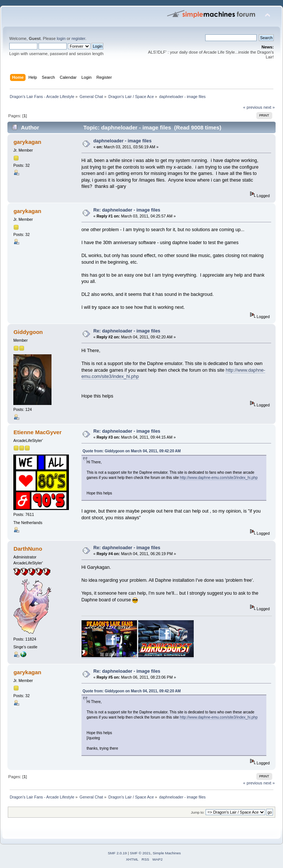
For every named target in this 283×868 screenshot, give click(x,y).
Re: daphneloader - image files (127, 210)
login (61, 38)
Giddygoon (28, 332)
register (78, 38)
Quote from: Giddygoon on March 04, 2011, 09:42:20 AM (132, 451)
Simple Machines (167, 853)
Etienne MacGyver (37, 432)
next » (269, 107)
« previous (253, 107)
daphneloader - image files (122, 141)
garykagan (27, 142)
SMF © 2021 (140, 853)
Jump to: (198, 812)
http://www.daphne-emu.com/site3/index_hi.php (219, 478)
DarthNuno (28, 549)
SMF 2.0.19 (117, 853)
